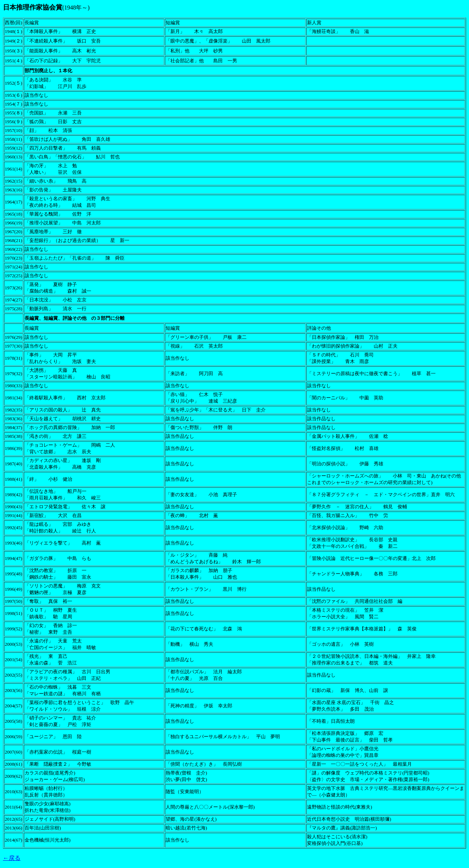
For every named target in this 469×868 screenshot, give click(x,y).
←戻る (12, 858)
